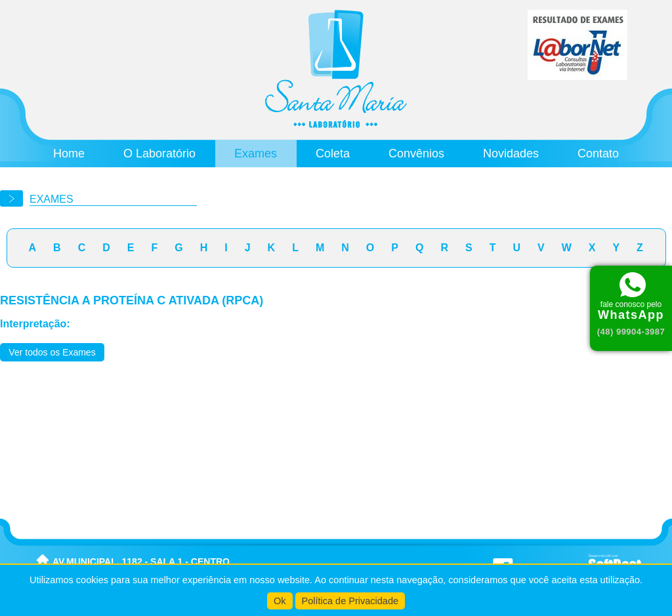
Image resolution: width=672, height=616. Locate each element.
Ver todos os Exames (52, 352)
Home (69, 154)
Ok (280, 601)
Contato (598, 154)
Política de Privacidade (350, 601)
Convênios (416, 154)
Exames (256, 154)
